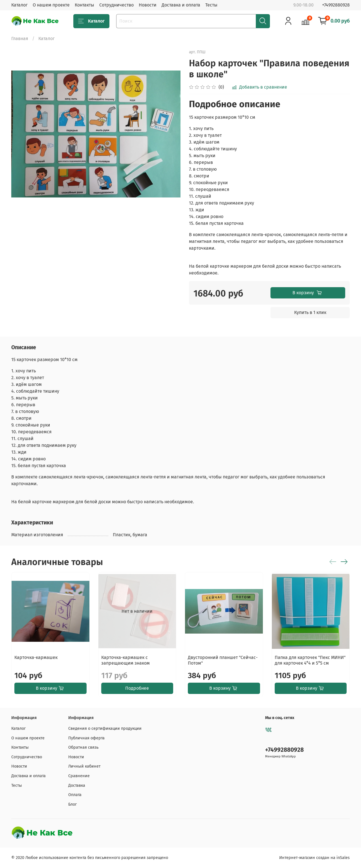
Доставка (77, 785)
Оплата (75, 795)
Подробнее (137, 688)
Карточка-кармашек (36, 657)
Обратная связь (83, 747)
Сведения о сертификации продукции (105, 729)
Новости (148, 5)
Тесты (211, 5)
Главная (20, 39)
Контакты (84, 5)
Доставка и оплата (181, 5)
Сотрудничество (116, 5)
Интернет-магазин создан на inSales (314, 858)
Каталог (19, 5)
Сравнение (79, 776)
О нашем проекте (51, 5)
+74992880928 (336, 5)
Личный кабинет (84, 766)
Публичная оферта (86, 738)
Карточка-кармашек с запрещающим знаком (126, 660)
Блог (72, 804)
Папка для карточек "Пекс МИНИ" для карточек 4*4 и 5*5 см (310, 660)
